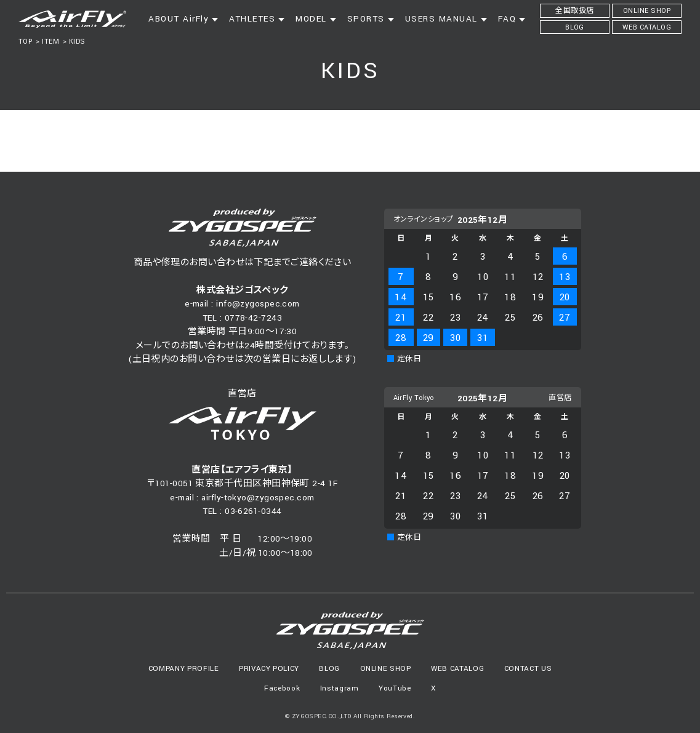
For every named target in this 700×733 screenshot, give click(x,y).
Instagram (340, 688)
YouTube (395, 688)
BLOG (329, 669)
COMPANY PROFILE (184, 669)
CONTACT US (528, 669)
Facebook (282, 688)
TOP (25, 42)
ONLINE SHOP (386, 669)
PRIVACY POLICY (269, 669)
